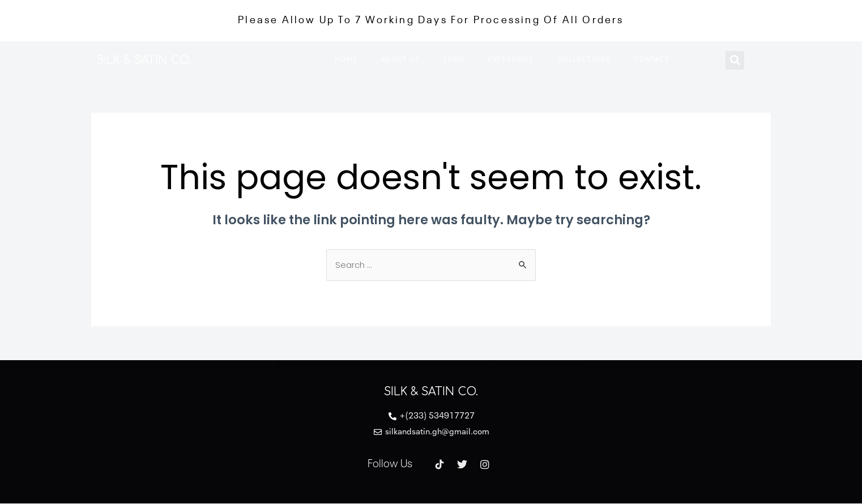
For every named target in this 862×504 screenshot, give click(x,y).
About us (400, 60)
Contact (652, 60)
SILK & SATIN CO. (146, 60)
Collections (584, 60)
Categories (511, 60)
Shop (453, 60)
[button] (735, 60)
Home (346, 60)
